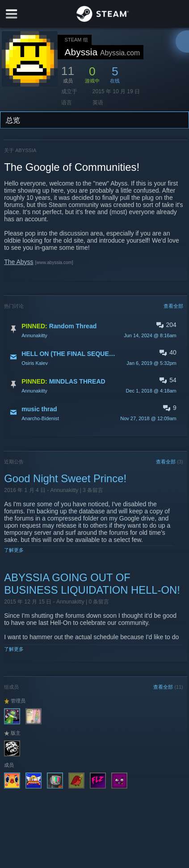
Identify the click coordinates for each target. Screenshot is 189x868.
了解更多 (14, 550)
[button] (94, 330)
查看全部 (173, 306)
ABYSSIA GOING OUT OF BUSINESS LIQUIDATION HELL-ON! (92, 584)
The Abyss (19, 262)
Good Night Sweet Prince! (65, 478)
